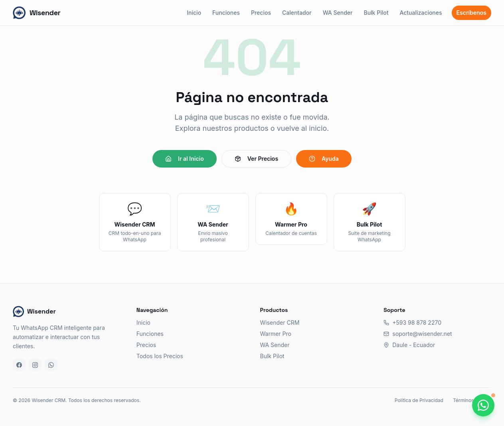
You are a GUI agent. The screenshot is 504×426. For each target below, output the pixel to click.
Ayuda (324, 159)
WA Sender (338, 13)
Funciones (226, 13)
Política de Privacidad (419, 400)
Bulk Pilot (376, 13)
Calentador (297, 13)
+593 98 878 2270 (412, 322)
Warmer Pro (276, 334)
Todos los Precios (160, 356)
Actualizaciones (421, 13)
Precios (261, 13)
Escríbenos (471, 13)
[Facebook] (19, 365)
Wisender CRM (280, 322)
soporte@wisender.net (418, 334)
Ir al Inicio (185, 159)
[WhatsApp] (51, 365)
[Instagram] (35, 365)
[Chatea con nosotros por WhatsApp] (483, 405)
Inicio (194, 13)
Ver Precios (256, 159)
